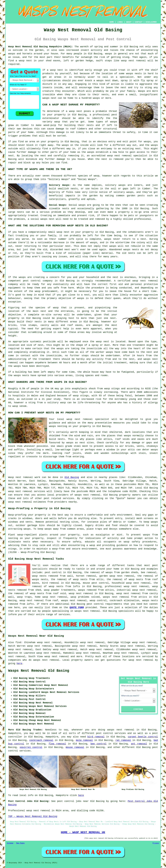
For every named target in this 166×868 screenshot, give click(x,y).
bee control (98, 744)
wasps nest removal (87, 495)
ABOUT (129, 22)
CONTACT (139, 22)
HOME (112, 22)
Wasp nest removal (20, 477)
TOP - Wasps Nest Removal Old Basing (33, 816)
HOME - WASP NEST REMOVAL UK (83, 832)
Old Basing (72, 477)
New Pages (20, 843)
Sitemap (10, 843)
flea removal (57, 744)
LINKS (120, 22)
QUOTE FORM (77, 608)
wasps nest (104, 81)
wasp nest (57, 70)
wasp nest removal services (27, 491)
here (19, 664)
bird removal (96, 737)
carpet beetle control (143, 737)
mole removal (84, 740)
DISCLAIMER (151, 22)
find (18, 642)
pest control (95, 604)
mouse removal (75, 747)
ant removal (139, 744)
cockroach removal (41, 740)
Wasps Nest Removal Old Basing (39, 671)
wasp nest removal (133, 61)
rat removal (123, 740)
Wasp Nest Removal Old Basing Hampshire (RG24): (41, 47)
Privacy (156, 843)
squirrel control (31, 747)
